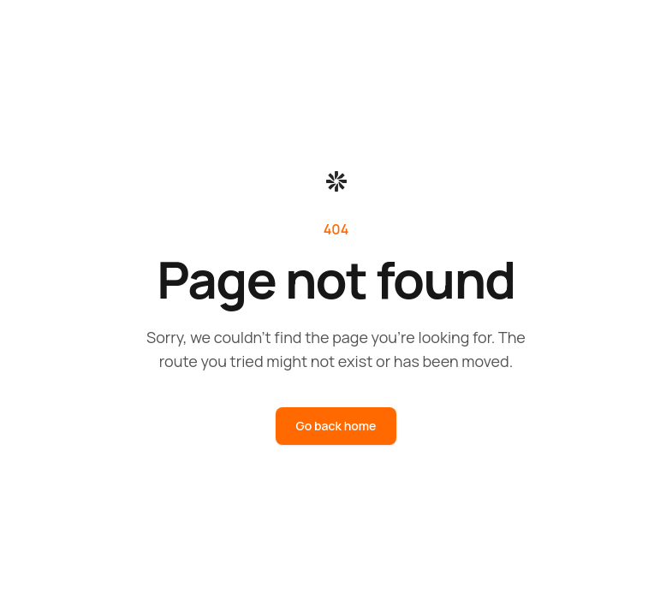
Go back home (336, 426)
